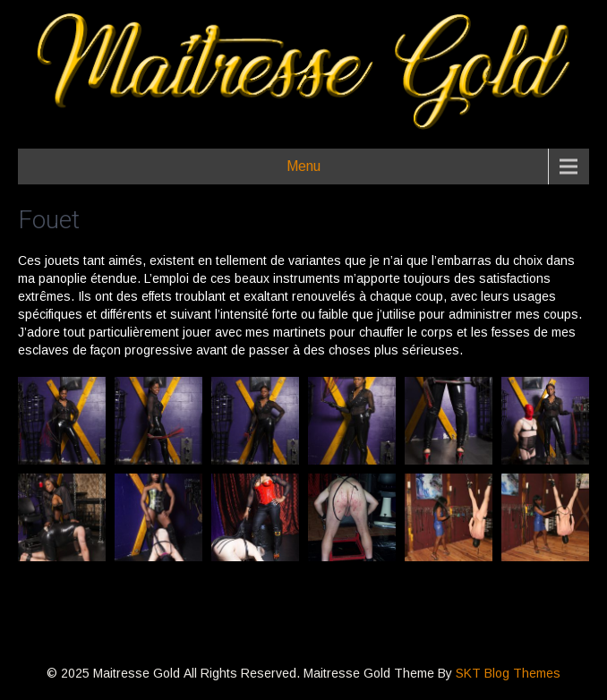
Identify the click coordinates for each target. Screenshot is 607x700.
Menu (303, 166)
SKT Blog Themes (508, 673)
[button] (62, 421)
